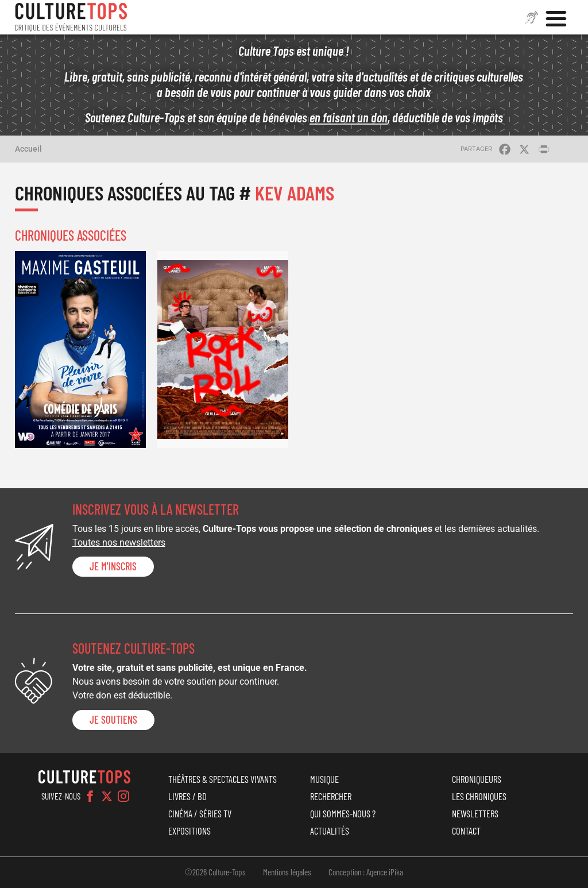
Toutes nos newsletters (119, 543)
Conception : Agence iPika (366, 872)
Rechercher (331, 796)
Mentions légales (287, 872)
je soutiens (113, 720)
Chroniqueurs (477, 779)
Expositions (189, 831)
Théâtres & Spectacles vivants (223, 779)
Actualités (330, 831)
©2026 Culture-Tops (215, 872)
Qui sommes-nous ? (343, 813)
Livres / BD (187, 796)
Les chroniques (479, 796)
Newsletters (475, 813)
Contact (466, 831)
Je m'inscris (113, 566)
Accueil (28, 149)
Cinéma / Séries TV (200, 813)
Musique (324, 779)
